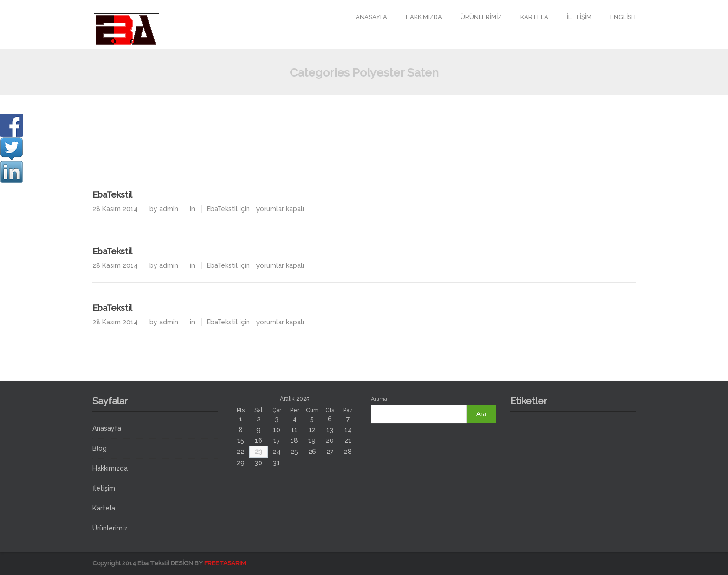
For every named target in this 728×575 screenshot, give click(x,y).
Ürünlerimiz (481, 17)
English (623, 17)
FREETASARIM (225, 563)
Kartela (534, 17)
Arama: (380, 399)
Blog (100, 448)
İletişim (579, 17)
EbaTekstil (112, 195)
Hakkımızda (424, 17)
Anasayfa (371, 17)
